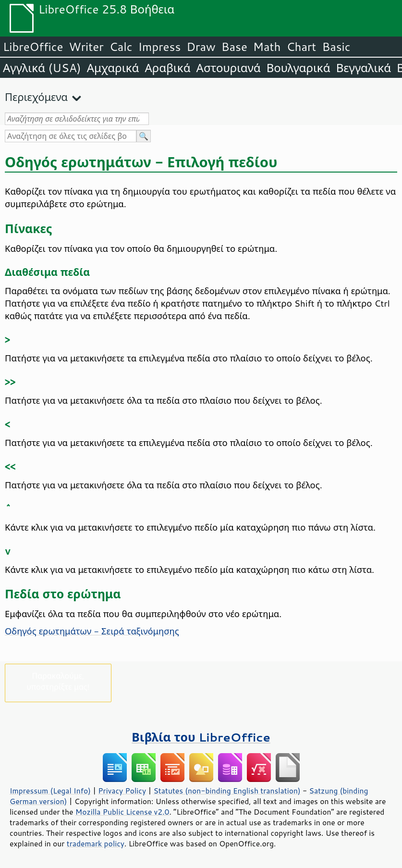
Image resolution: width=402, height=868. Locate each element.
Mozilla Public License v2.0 (122, 812)
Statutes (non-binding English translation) (227, 791)
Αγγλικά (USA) (42, 68)
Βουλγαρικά (298, 68)
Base (234, 47)
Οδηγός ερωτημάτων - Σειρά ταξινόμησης (92, 631)
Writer (86, 47)
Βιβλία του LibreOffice (201, 737)
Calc (121, 47)
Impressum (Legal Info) (50, 791)
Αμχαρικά (113, 68)
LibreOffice (33, 47)
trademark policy (96, 843)
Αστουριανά (229, 68)
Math (267, 47)
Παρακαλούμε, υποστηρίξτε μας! (58, 681)
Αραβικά (167, 68)
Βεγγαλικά (364, 68)
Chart (301, 47)
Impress (160, 47)
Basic (336, 47)
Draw (201, 47)
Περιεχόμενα (36, 97)
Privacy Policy (122, 791)
